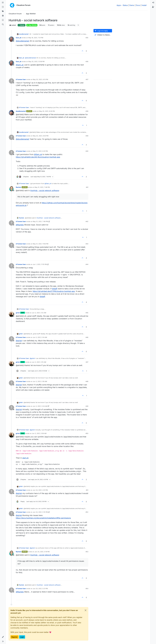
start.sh (25, 458)
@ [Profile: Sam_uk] (38, 154)
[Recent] (3, 7)
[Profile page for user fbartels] (11, 189)
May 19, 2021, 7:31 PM (36, 38)
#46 (87, 337)
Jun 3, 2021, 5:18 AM (40, 381)
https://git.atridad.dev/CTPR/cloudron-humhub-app (54, 291)
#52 (87, 512)
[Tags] (3, 11)
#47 (87, 362)
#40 (87, 151)
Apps (119, 5)
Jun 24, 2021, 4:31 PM (40, 490)
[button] (3, 637)
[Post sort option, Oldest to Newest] (103, 35)
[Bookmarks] (3, 20)
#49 (87, 406)
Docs (138, 5)
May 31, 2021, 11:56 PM (41, 244)
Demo (132, 5)
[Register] (153, 7)
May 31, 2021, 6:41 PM (40, 151)
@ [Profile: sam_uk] (20, 65)
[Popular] (3, 16)
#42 (87, 221)
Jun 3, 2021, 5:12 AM (39, 313)
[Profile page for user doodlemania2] (11, 113)
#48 (87, 381)
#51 (87, 490)
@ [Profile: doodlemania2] (23, 41)
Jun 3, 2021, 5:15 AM (39, 362)
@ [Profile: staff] (55, 289)
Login (22, 637)
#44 (87, 264)
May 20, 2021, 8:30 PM (41, 136)
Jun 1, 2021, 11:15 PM (40, 264)
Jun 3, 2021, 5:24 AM (40, 406)
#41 (87, 187)
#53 (87, 552)
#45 (87, 313)
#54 (87, 589)
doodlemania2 (24, 34)
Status (125, 5)
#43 (87, 244)
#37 (87, 79)
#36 (87, 61)
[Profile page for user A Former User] (11, 81)
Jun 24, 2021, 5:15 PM (40, 512)
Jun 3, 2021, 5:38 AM (39, 433)
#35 (87, 38)
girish (18, 313)
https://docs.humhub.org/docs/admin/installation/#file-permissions (43, 518)
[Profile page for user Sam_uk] (11, 39)
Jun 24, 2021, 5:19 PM (42, 552)
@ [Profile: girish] (19, 341)
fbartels (19, 187)
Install (144, 5)
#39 (87, 136)
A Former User (21, 79)
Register (15, 637)
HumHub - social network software (45, 190)
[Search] (3, 25)
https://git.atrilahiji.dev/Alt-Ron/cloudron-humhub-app (38, 157)
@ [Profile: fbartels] (20, 225)
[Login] (153, 3)
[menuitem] (153, 3)
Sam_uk (19, 38)
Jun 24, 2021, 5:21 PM (40, 589)
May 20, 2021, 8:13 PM (40, 79)
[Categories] (3, 3)
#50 (87, 433)
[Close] (86, 610)
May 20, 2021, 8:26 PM (47, 111)
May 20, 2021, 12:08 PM (36, 61)
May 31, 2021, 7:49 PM (40, 221)
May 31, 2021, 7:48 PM (42, 187)
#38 (87, 111)
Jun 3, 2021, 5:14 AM (40, 337)
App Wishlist (32, 25)
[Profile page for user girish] (11, 314)
